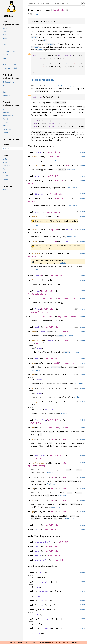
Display (5, 38)
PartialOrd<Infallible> (11, 68)
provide (36, 253)
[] (45, 14)
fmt (33, 180)
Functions (7, 186)
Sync (4, 89)
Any (4, 109)
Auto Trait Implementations (11, 77)
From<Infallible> (9, 52)
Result (32, 183)
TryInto (5, 179)
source (39, 14)
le (33, 489)
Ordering (70, 363)
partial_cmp (38, 463)
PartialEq (40, 420)
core (39, 10)
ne (33, 439)
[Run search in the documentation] (52, 4)
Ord (4, 62)
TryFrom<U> (7, 129)
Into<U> (6, 126)
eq (33, 428)
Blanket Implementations (11, 104)
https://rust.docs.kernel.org (60, 642)
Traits (5, 155)
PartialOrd (49, 409)
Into (4, 172)
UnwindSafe (7, 95)
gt (33, 500)
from (34, 280)
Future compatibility (43, 80)
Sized (40, 348)
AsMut (5, 159)
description (38, 216)
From (5, 169)
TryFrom (6, 176)
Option (55, 230)
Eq (4, 42)
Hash (5, 58)
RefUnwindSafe (8, 82)
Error (4, 45)
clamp (34, 402)
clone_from (37, 165)
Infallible (8, 16)
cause (34, 241)
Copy (5, 32)
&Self (69, 165)
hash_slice (37, 340)
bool (67, 428)
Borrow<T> (7, 112)
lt (33, 477)
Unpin (5, 92)
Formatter (59, 180)
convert (47, 10)
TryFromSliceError (39, 312)
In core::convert (12, 139)
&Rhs (53, 439)
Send (5, 85)
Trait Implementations (11, 23)
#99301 (63, 263)
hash (34, 332)
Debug (5, 35)
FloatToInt (6, 166)
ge (33, 512)
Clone (5, 28)
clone (34, 157)
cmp (33, 363)
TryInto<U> (7, 132)
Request (32, 256)
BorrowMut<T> (8, 116)
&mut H (65, 332)
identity (6, 190)
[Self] (68, 340)
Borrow (42, 582)
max (33, 375)
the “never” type (65, 86)
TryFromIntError (38, 294)
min (33, 388)
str (60, 216)
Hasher (44, 332)
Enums (6, 145)
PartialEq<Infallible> (10, 65)
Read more (59, 161)
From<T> (6, 122)
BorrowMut (44, 591)
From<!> (6, 48)
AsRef (5, 162)
